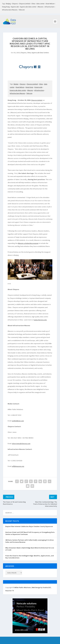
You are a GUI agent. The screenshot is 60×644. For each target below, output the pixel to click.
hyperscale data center (28, 7)
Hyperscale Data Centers (40, 53)
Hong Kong (6, 7)
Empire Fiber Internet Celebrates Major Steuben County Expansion (29, 526)
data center (40, 4)
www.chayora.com (40, 320)
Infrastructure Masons (10, 10)
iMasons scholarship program (28, 243)
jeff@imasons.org (18, 466)
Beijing (8, 4)
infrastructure (49, 7)
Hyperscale (15, 7)
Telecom (22, 10)
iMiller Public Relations (22, 587)
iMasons (41, 7)
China (33, 4)
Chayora (15, 4)
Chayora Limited (25, 4)
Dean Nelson (50, 4)
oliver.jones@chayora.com (21, 444)
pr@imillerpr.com (18, 421)
